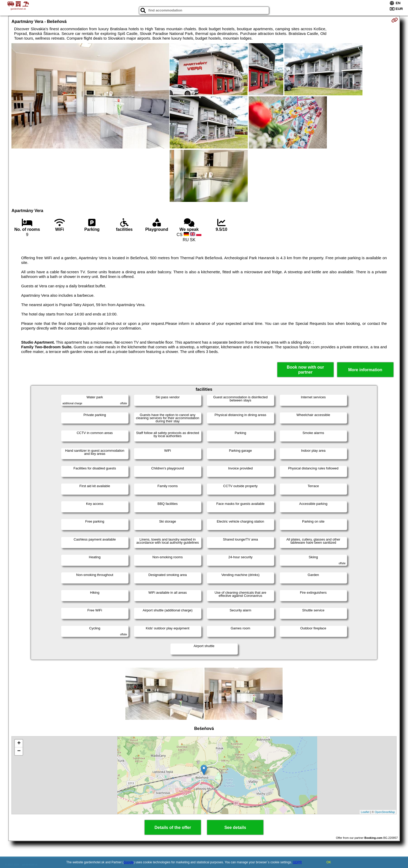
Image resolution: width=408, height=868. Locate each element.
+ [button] (19, 743)
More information (365, 370)
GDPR (297, 862)
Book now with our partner (305, 370)
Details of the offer (173, 827)
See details (235, 827)
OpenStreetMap (385, 812)
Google (129, 862)
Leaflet (365, 812)
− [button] (19, 751)
